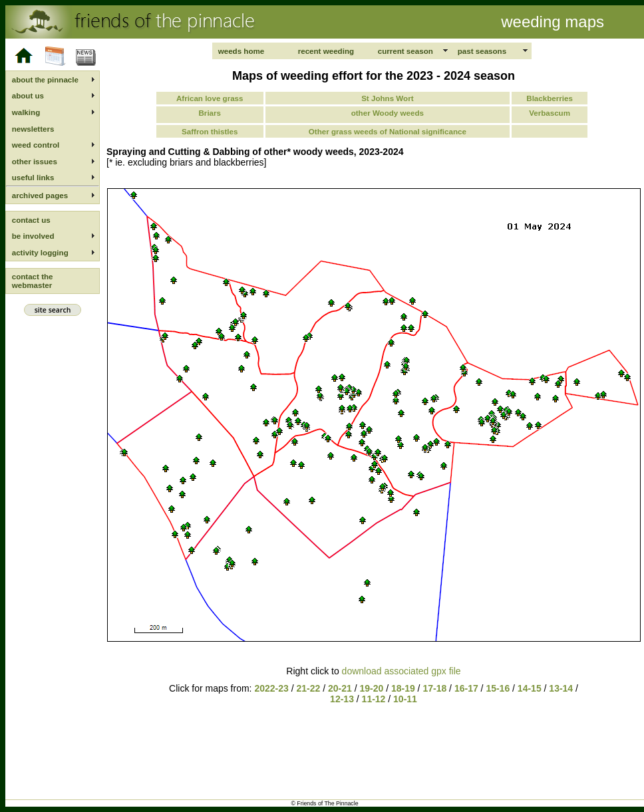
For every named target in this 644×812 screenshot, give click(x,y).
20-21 (340, 688)
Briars (210, 113)
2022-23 (271, 688)
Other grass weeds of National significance (388, 131)
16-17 (466, 688)
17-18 (434, 688)
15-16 (498, 688)
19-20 (371, 688)
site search (52, 310)
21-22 (308, 688)
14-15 (531, 688)
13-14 (562, 688)
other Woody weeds (388, 113)
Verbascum (550, 113)
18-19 (403, 688)
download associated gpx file (402, 671)
